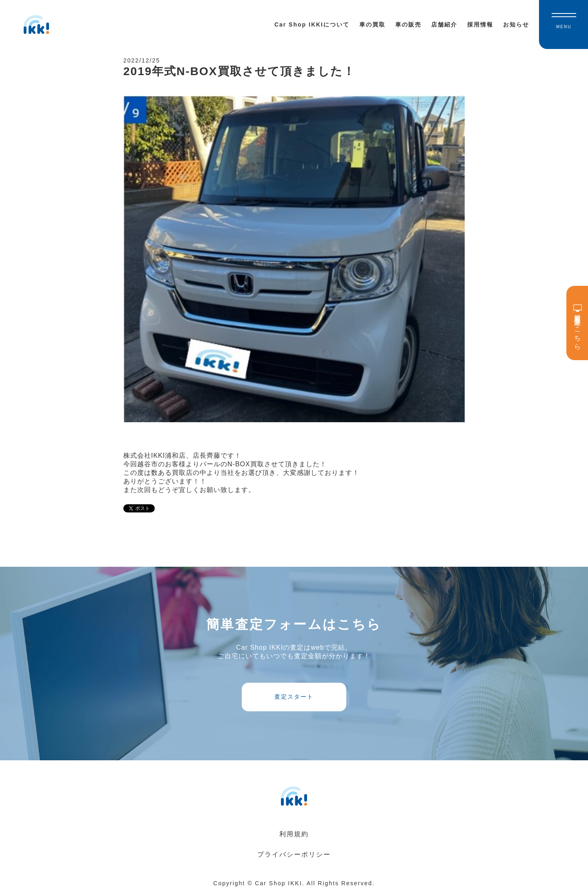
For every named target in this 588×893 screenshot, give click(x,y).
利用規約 (294, 834)
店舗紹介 (444, 24)
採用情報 (480, 24)
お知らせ (516, 24)
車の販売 (408, 24)
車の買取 (372, 24)
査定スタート (294, 697)
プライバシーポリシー (294, 854)
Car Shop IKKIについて (312, 24)
